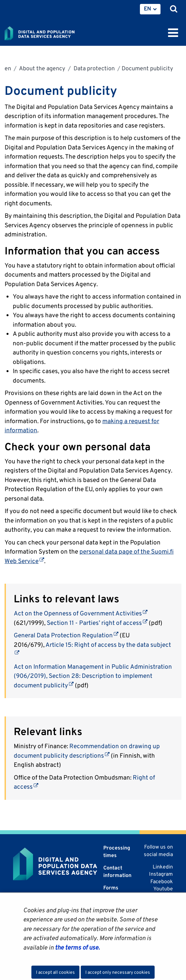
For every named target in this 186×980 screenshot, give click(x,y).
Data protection (93, 68)
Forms (111, 888)
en (8, 68)
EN (147, 9)
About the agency (42, 68)
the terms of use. (77, 947)
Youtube (163, 889)
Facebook (162, 881)
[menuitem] (150, 9)
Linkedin (163, 867)
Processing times (117, 851)
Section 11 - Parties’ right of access (97, 623)
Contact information (117, 871)
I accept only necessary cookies (118, 972)
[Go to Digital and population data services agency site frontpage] (54, 32)
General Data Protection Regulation (66, 635)
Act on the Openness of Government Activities (81, 613)
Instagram (161, 874)
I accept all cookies (55, 972)
